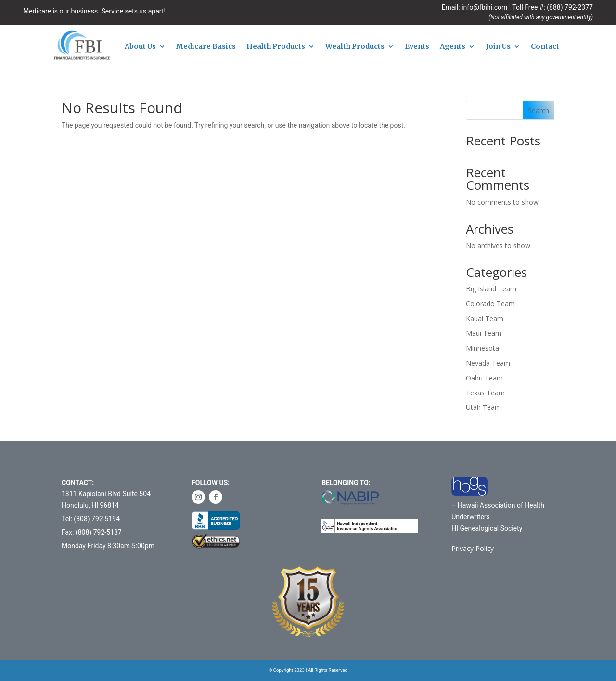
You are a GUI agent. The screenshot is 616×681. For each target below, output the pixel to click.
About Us (140, 47)
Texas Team (485, 393)
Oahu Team (484, 378)
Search (539, 111)
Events (417, 47)
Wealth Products (355, 47)
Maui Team (484, 333)
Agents (453, 47)
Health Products (276, 47)
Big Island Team (491, 289)
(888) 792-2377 (570, 7)
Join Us (498, 47)
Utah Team (483, 407)
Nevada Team (488, 363)
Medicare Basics (206, 47)
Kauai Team (485, 319)
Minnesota (482, 348)
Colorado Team (490, 304)
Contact (545, 47)
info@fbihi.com (484, 7)
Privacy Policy (473, 548)
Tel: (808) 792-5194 (91, 519)
